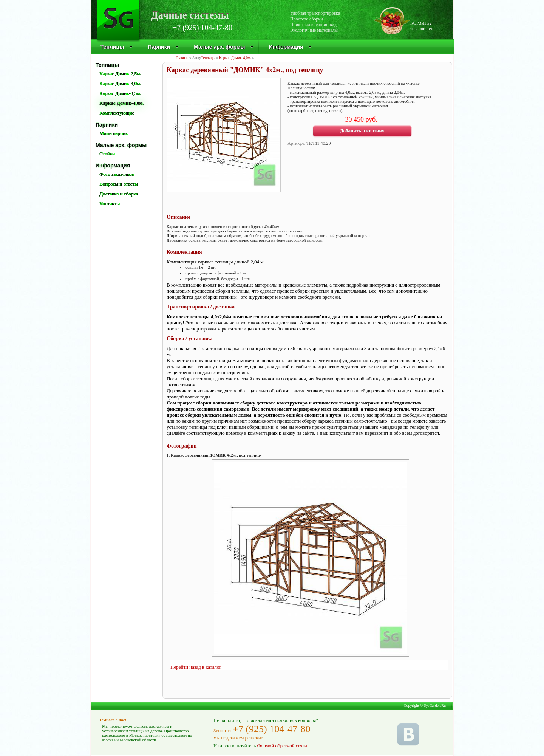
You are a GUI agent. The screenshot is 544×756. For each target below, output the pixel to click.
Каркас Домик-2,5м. (120, 74)
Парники (163, 47)
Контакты (110, 204)
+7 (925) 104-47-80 (202, 28)
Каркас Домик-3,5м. (120, 93)
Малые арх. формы (224, 47)
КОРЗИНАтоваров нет (422, 26)
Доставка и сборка (119, 194)
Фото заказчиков (117, 174)
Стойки (107, 154)
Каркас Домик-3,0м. (120, 83)
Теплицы (117, 47)
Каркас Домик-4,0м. (235, 58)
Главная (182, 58)
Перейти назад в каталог (196, 667)
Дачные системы (190, 14)
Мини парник (114, 133)
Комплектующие (117, 113)
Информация (290, 47)
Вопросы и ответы (119, 184)
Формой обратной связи (282, 746)
